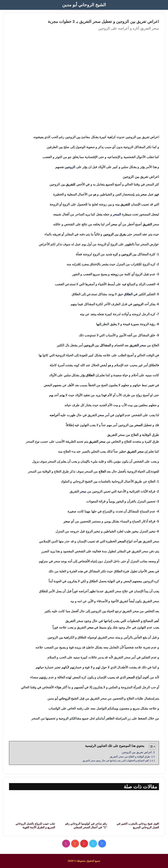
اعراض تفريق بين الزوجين (137, 752)
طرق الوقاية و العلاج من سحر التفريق (130, 757)
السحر (117, 214)
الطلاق (128, 294)
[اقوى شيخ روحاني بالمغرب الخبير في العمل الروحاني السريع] (136, 807)
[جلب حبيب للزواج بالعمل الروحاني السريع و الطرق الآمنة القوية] (32, 807)
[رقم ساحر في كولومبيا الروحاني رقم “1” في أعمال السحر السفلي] (84, 807)
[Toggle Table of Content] (150, 746)
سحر (143, 345)
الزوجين (70, 167)
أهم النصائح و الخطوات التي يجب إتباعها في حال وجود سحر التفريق (116, 760)
